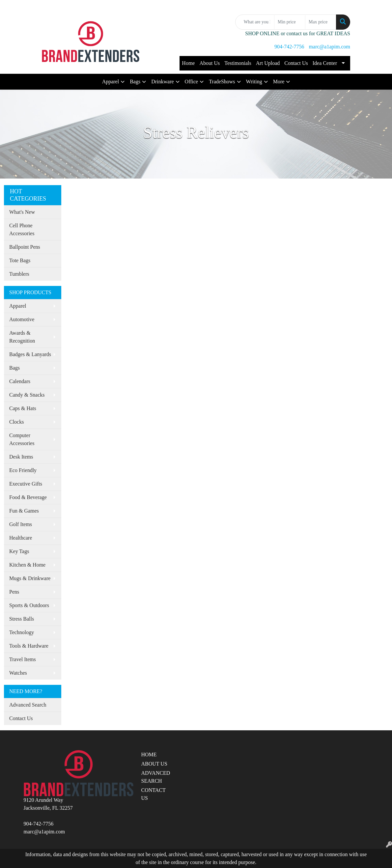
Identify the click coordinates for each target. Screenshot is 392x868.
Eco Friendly (23, 470)
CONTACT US (154, 794)
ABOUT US (154, 764)
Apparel (111, 82)
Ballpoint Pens (25, 247)
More (279, 82)
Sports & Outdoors (29, 605)
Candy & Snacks (27, 395)
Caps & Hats (23, 408)
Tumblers (19, 274)
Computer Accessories (22, 439)
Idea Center (325, 63)
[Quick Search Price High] (321, 22)
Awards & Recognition (22, 337)
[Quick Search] (255, 22)
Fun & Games (24, 511)
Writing (254, 82)
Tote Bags (20, 260)
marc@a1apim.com (330, 47)
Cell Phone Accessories (22, 229)
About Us (210, 63)
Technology (22, 632)
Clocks (16, 422)
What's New (22, 212)
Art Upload (268, 63)
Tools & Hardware (29, 646)
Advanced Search (28, 705)
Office (192, 82)
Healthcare (21, 538)
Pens (14, 592)
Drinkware (162, 82)
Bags (135, 82)
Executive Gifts (26, 484)
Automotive (22, 319)
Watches (18, 673)
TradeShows (222, 82)
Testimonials (238, 63)
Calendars (20, 381)
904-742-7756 (289, 47)
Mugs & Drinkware (30, 578)
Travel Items (23, 659)
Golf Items (21, 524)
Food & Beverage (28, 497)
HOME (149, 755)
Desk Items (21, 457)
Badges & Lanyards (30, 354)
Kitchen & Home (27, 565)
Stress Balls (22, 619)
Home (188, 63)
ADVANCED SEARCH (156, 777)
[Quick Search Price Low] (290, 22)
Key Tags (19, 551)
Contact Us (296, 63)
